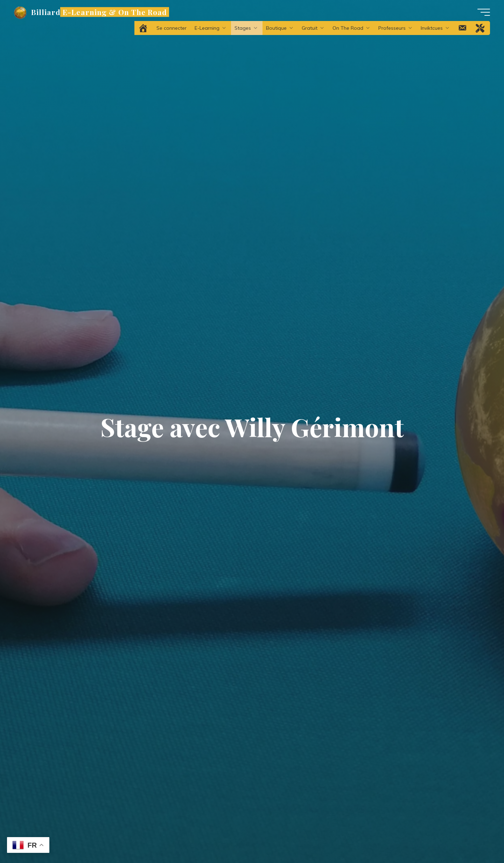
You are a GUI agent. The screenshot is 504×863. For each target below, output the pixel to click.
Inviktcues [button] (435, 28)
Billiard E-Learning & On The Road (99, 12)
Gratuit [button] (313, 28)
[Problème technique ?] (481, 28)
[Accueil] (144, 28)
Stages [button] (246, 28)
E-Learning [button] (211, 28)
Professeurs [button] (395, 28)
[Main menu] (484, 12)
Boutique (280, 28)
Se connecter (171, 28)
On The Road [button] (351, 28)
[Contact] (463, 28)
